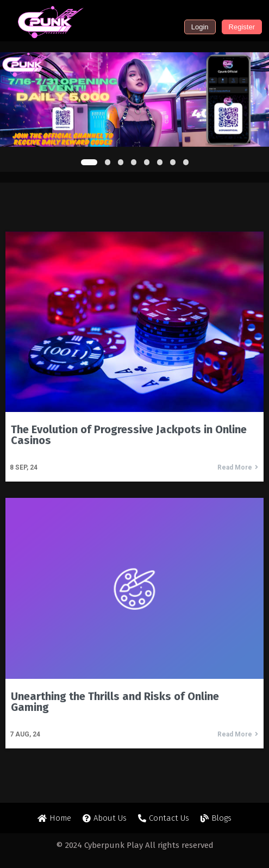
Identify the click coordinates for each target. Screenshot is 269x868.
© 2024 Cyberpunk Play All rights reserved (135, 845)
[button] (89, 162)
